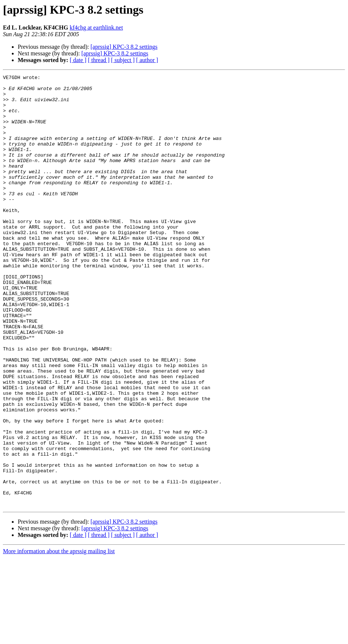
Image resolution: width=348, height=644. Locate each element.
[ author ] (147, 60)
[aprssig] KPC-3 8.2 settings (124, 47)
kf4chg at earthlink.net (96, 28)
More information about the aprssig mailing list (59, 638)
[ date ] (78, 60)
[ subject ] (123, 60)
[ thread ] (99, 60)
